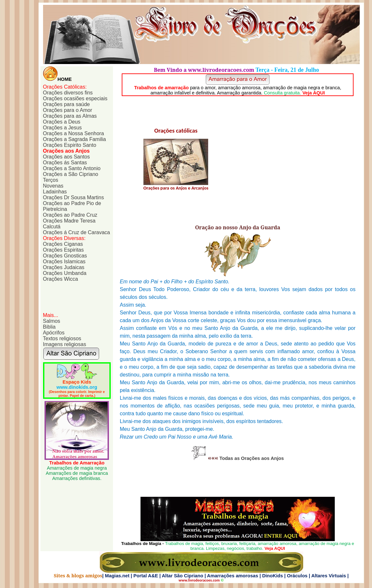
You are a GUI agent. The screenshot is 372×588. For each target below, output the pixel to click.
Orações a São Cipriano (71, 174)
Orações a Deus (62, 122)
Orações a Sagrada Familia (75, 139)
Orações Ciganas (63, 244)
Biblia (49, 327)
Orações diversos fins (68, 93)
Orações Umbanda (65, 273)
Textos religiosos (62, 338)
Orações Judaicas (64, 267)
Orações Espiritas (63, 250)
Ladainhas (55, 192)
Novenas (53, 186)
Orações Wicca (61, 279)
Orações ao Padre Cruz (70, 215)
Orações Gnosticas (65, 256)
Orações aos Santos (67, 157)
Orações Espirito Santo (70, 145)
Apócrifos (54, 333)
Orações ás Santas (65, 163)
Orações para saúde (67, 104)
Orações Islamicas (64, 261)
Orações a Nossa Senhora (74, 133)
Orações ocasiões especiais (75, 98)
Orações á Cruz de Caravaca (77, 232)
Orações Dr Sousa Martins (74, 197)
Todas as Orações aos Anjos (252, 458)
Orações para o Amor (68, 110)
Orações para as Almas (70, 116)
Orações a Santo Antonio (72, 168)
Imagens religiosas (65, 344)
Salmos (52, 321)
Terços (51, 180)
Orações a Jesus (62, 128)
